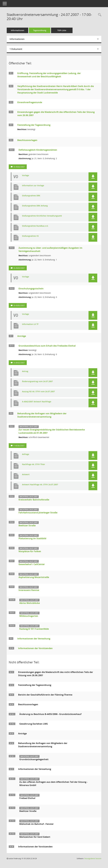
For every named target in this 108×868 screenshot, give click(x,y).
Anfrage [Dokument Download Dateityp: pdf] (26, 454)
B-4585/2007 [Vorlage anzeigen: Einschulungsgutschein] (19, 305)
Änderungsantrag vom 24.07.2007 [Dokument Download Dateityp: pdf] (37, 381)
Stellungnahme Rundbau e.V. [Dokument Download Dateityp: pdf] (35, 226)
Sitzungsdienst (93, 859)
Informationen (18, 30)
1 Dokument (16, 49)
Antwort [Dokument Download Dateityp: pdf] (26, 475)
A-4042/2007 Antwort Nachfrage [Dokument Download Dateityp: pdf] (37, 402)
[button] (93, 177)
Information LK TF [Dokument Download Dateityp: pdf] (30, 324)
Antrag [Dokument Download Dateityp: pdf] (25, 371)
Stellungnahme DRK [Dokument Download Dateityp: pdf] (31, 196)
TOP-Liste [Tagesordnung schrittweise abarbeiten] (62, 30)
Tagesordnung (40, 30)
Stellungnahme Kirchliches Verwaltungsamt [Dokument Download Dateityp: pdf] (42, 216)
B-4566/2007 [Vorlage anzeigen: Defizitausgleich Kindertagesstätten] (19, 167)
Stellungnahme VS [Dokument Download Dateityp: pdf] (30, 236)
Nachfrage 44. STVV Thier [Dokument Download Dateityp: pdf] (34, 464)
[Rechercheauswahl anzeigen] (99, 15)
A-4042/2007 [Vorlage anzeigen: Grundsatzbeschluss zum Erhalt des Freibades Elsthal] (19, 363)
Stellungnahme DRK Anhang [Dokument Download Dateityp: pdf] (35, 206)
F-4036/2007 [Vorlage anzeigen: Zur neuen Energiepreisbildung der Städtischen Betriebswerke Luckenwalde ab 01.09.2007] (19, 446)
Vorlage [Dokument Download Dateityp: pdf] (26, 175)
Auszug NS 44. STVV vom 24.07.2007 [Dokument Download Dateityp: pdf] (38, 392)
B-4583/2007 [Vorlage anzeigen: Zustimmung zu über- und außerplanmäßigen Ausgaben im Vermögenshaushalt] (19, 268)
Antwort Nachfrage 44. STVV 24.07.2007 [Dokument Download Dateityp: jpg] (40, 485)
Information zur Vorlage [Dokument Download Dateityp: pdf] (33, 186)
